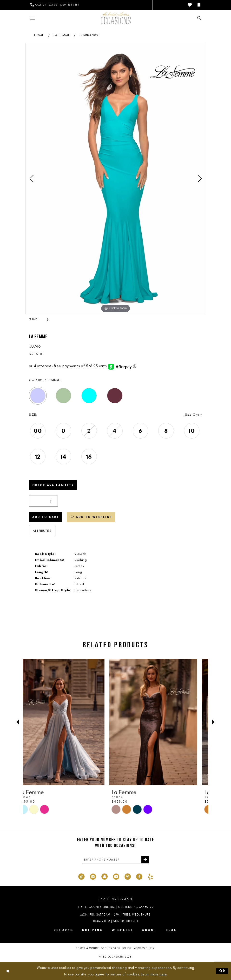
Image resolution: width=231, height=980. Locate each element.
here (163, 974)
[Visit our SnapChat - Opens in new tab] (105, 876)
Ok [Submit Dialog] (223, 971)
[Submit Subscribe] (145, 860)
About (149, 930)
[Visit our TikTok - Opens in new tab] (81, 876)
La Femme (62, 35)
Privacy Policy (120, 948)
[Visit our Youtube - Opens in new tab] (116, 876)
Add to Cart (46, 517)
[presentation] (69, 722)
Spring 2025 (90, 35)
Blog (172, 930)
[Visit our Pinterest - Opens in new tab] (128, 876)
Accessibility (145, 948)
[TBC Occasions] (116, 18)
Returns (64, 930)
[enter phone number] (115, 860)
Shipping (92, 930)
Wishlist (122, 930)
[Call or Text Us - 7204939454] (55, 5)
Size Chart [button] (194, 415)
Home (39, 35)
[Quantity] (43, 501)
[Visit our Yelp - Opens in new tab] (150, 876)
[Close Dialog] (8, 971)
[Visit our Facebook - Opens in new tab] (139, 876)
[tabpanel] (116, 179)
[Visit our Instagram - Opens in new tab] (93, 876)
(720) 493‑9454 (116, 899)
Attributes (42, 531)
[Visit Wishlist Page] (190, 5)
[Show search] (199, 18)
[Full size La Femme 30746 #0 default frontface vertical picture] (116, 179)
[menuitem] (55, 5)
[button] (199, 5)
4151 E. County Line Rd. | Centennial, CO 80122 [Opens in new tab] (115, 907)
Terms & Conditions (91, 948)
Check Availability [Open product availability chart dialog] (53, 485)
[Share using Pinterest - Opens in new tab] (48, 319)
